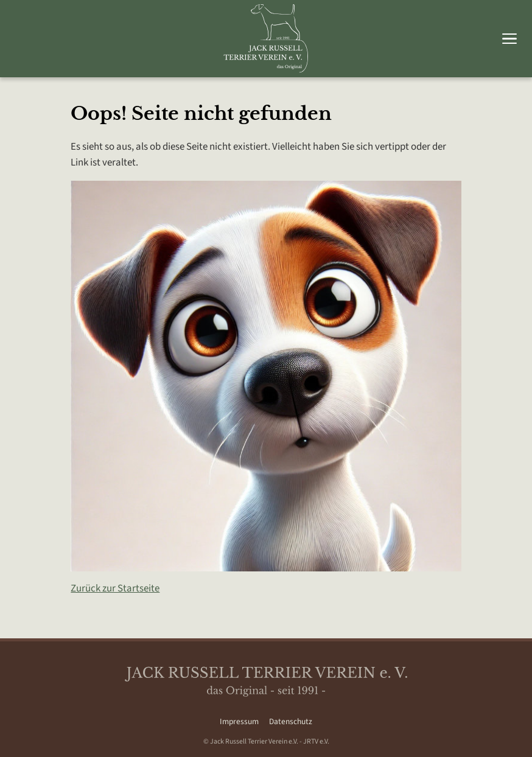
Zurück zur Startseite (115, 588)
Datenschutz (291, 721)
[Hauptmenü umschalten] (509, 38)
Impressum (239, 721)
